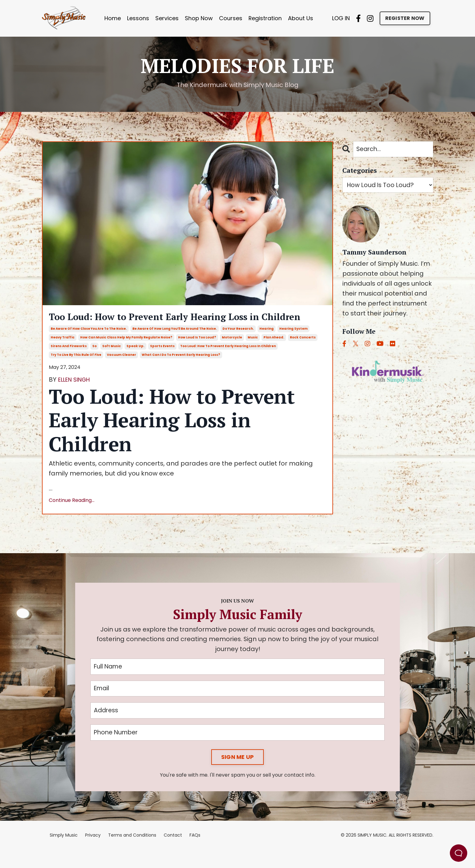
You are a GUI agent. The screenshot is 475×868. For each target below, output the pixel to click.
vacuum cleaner (121, 371)
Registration (265, 18)
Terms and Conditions (132, 854)
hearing (267, 345)
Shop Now (199, 18)
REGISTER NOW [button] (405, 18)
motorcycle (232, 354)
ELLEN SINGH (77, 396)
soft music (112, 362)
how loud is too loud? (197, 354)
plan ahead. (274, 354)
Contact (173, 854)
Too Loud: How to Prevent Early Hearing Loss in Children (178, 325)
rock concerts (303, 354)
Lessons (138, 18)
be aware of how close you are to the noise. (89, 345)
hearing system (293, 345)
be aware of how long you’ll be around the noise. (175, 345)
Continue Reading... (72, 516)
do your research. (238, 345)
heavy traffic (63, 354)
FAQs (195, 854)
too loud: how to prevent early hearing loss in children (228, 362)
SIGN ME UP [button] (238, 776)
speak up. (135, 362)
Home (112, 18)
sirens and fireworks (69, 362)
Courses (230, 18)
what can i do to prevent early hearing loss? (181, 371)
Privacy (93, 854)
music (253, 354)
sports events (162, 362)
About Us (301, 18)
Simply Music (64, 854)
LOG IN (341, 18)
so (94, 362)
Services (167, 18)
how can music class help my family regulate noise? (126, 354)
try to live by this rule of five (76, 371)
